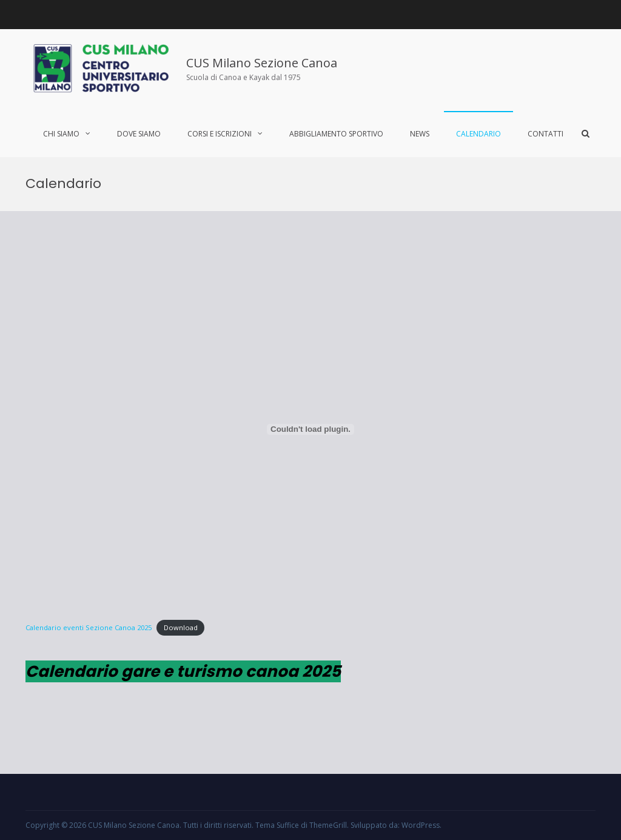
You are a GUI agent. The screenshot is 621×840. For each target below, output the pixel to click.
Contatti (545, 134)
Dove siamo (139, 134)
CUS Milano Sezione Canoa (262, 63)
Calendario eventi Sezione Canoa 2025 (89, 627)
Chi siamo (61, 134)
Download (181, 627)
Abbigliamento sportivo (336, 134)
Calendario (478, 134)
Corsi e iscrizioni (220, 134)
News (420, 134)
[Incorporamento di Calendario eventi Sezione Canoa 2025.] (310, 429)
